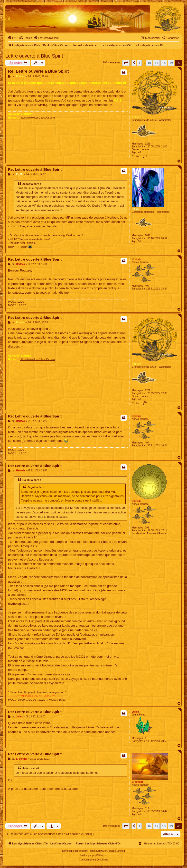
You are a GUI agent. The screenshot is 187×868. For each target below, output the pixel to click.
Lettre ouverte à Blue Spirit (34, 56)
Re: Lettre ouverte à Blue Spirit (38, 71)
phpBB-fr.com (100, 855)
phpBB (82, 851)
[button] (126, 63)
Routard (136, 117)
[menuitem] (13, 38)
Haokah (136, 501)
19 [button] (171, 63)
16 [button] (149, 63)
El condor (137, 782)
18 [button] (164, 63)
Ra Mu (135, 209)
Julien (135, 712)
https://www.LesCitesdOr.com (37, 118)
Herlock (136, 259)
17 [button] (156, 63)
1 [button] (139, 63)
